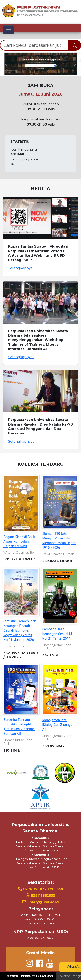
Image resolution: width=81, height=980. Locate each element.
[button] (6, 64)
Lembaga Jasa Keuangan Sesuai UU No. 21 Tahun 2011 (58, 634)
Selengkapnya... (21, 268)
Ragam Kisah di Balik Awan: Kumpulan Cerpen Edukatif (19, 541)
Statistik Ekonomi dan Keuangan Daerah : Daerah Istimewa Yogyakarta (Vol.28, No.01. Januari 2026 (20, 630)
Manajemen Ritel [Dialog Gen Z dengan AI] (58, 725)
